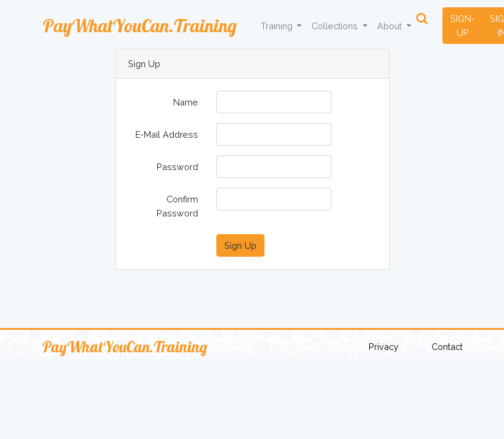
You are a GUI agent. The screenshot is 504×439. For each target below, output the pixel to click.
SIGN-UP (463, 26)
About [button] (391, 26)
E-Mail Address (167, 134)
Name (186, 102)
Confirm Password (177, 206)
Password (177, 167)
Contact (447, 347)
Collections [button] (336, 26)
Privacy (384, 347)
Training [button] (278, 26)
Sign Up (240, 245)
